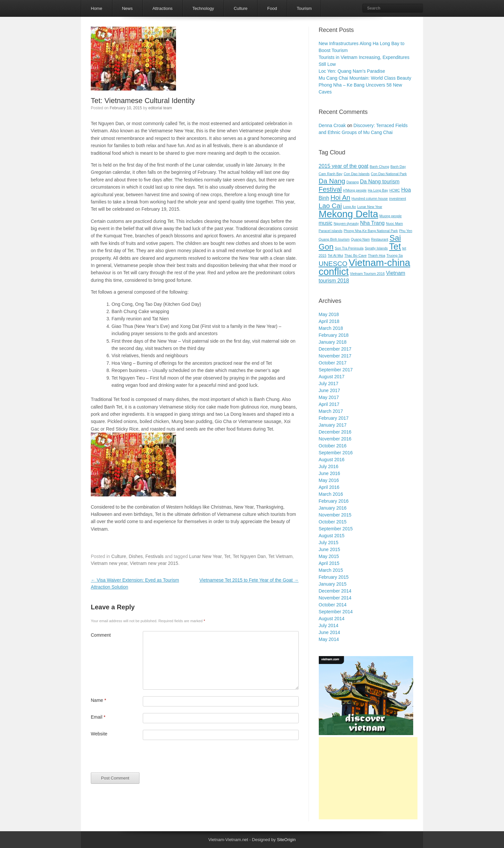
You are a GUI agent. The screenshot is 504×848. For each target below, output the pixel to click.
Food (272, 8)
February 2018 (334, 335)
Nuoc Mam (394, 224)
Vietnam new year (109, 563)
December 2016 (335, 432)
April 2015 (329, 563)
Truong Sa (395, 255)
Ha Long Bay (378, 190)
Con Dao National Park (389, 174)
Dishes (136, 556)
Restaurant (380, 239)
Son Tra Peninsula (349, 248)
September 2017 (336, 370)
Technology (203, 8)
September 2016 (336, 453)
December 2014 (335, 591)
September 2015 (336, 529)
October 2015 (333, 522)
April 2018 (329, 321)
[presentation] (141, 759)
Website (99, 734)
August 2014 (332, 619)
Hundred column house (370, 199)
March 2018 (331, 328)
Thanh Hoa (377, 255)
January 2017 (333, 425)
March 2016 (331, 494)
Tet (227, 556)
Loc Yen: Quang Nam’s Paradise (352, 71)
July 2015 (329, 543)
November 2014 (335, 598)
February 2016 (334, 501)
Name (99, 700)
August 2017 (332, 377)
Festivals (154, 556)
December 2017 (335, 349)
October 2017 (333, 363)
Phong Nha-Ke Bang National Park (371, 231)
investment (398, 199)
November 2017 (335, 356)
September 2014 (336, 612)
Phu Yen (406, 231)
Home (97, 8)
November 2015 (335, 515)
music (326, 223)
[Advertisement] (368, 778)
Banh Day (398, 167)
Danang (353, 182)
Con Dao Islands (357, 174)
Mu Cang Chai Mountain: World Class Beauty (365, 78)
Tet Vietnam (280, 556)
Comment (101, 635)
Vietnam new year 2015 (154, 563)
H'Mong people (355, 190)
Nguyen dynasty (346, 224)
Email (98, 717)
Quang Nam (360, 239)
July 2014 (329, 625)
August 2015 (332, 536)
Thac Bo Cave (356, 255)
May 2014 (329, 639)
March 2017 (331, 411)
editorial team (160, 108)
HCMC (395, 190)
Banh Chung (379, 167)
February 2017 (334, 418)
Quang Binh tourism (334, 239)
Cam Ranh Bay (331, 174)
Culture (240, 8)
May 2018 (329, 314)
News (127, 8)
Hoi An (340, 197)
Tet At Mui (335, 255)
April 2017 (329, 404)
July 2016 (329, 466)
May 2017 (329, 397)
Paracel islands (331, 231)
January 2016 (333, 508)
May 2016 (329, 480)
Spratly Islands (376, 248)
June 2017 (329, 390)
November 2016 (335, 439)
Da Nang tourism (380, 182)
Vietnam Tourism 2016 (367, 274)
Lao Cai (330, 206)
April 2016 (329, 487)
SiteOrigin (286, 840)
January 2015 (333, 584)
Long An (350, 207)
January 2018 (333, 342)
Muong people (391, 216)
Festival (330, 189)
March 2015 (331, 570)
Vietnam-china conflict (365, 267)
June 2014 (329, 632)
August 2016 (332, 460)
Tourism (304, 8)
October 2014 (333, 605)
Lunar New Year (205, 556)
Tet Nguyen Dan (249, 556)
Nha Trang (372, 223)
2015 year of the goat (344, 166)
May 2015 (329, 556)
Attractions (162, 8)
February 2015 (334, 577)
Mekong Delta (349, 214)
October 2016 (333, 446)
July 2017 (329, 384)
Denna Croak (332, 125)
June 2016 (329, 473)
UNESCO (333, 264)
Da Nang (332, 181)
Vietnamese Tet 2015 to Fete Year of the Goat (249, 580)
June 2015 (329, 549)
